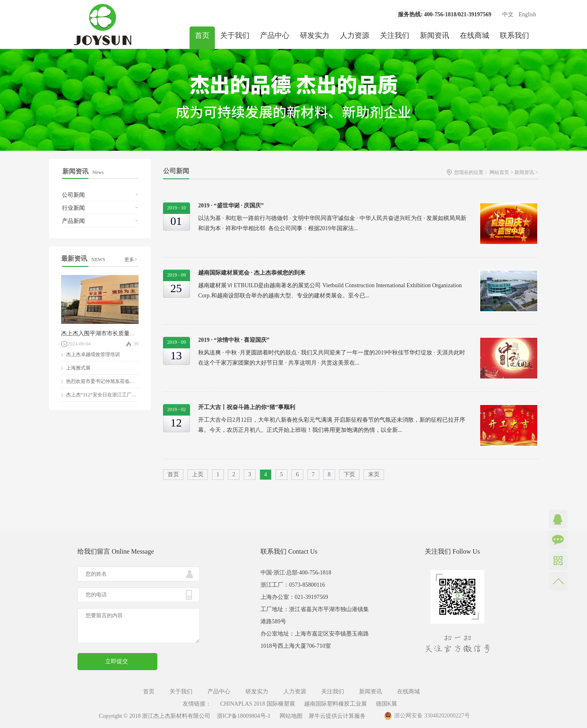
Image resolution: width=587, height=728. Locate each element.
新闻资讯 (524, 172)
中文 (508, 14)
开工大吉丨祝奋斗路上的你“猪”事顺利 (247, 407)
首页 (202, 35)
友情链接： (197, 704)
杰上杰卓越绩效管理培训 (93, 354)
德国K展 (386, 704)
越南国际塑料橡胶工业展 (335, 704)
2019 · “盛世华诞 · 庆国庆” (231, 206)
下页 (349, 474)
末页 (374, 474)
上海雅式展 (78, 368)
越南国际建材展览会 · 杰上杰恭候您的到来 (252, 273)
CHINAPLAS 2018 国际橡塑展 (258, 704)
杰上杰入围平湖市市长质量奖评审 (104, 333)
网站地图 (290, 716)
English (527, 14)
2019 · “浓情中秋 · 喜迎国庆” (234, 340)
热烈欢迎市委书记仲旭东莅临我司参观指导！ (115, 381)
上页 (198, 474)
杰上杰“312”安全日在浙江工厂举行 (104, 395)
